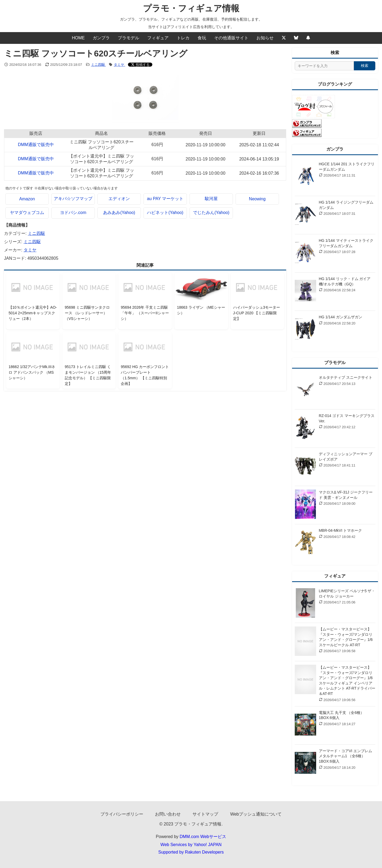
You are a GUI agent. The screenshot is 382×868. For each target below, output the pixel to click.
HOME (78, 38)
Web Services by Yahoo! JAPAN (191, 845)
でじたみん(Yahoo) (211, 213)
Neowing (257, 199)
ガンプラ (101, 38)
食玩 (202, 38)
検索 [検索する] (365, 66)
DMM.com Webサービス (203, 837)
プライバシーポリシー (122, 814)
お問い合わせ (168, 814)
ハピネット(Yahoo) (165, 213)
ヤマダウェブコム (27, 213)
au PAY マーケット (165, 199)
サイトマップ (205, 814)
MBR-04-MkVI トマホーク (341, 530)
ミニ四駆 (99, 65)
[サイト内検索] (324, 66)
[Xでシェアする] (140, 65)
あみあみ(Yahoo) (119, 213)
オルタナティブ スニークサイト (346, 377)
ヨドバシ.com (73, 213)
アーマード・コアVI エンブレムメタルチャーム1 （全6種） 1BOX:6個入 (345, 756)
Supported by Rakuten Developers (191, 852)
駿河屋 (211, 199)
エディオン (119, 199)
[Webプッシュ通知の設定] (308, 38)
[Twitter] (284, 38)
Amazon (27, 199)
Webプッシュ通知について (256, 814)
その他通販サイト (231, 38)
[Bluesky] (296, 38)
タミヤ (120, 65)
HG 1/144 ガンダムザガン (341, 317)
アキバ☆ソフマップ (73, 199)
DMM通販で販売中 (36, 145)
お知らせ (265, 38)
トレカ (183, 38)
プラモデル (128, 38)
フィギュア (158, 38)
